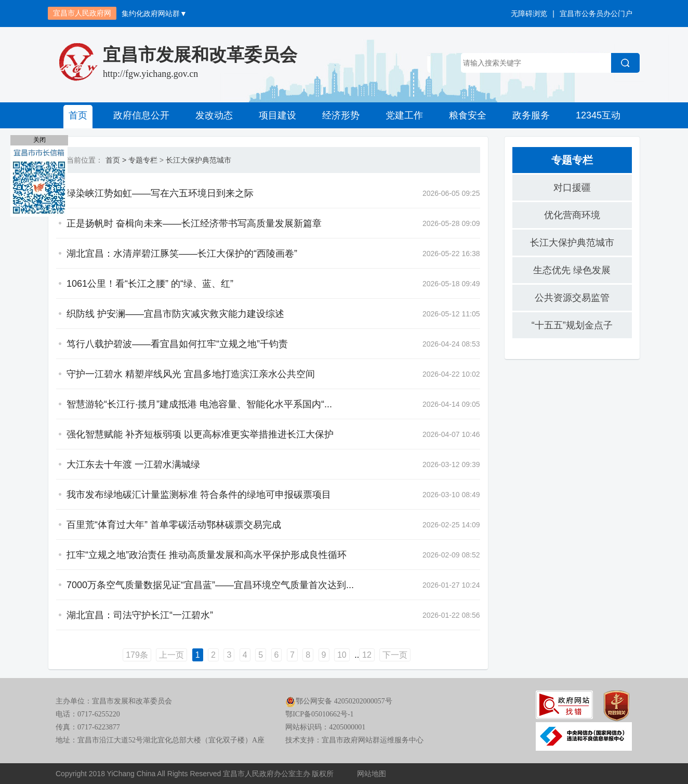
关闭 (39, 140)
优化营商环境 (572, 215)
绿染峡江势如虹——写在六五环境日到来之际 (160, 193)
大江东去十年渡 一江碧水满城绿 (133, 464)
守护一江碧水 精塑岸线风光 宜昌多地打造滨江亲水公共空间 (191, 374)
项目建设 (277, 115)
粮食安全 (468, 115)
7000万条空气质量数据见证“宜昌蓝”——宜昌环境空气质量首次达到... (210, 585)
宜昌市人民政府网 (82, 13)
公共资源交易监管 (572, 298)
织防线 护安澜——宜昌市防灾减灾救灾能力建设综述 (175, 314)
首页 (78, 115)
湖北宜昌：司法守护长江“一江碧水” (140, 615)
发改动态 (214, 115)
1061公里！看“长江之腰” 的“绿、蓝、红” (150, 284)
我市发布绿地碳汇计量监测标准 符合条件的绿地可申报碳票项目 (199, 495)
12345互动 (598, 115)
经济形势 (341, 115)
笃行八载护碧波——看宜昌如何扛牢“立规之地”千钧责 (177, 344)
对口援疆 (572, 188)
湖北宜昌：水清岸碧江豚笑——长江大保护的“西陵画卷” (182, 254)
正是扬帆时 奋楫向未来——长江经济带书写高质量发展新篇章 (194, 223)
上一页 (171, 655)
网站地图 (372, 774)
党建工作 (404, 115)
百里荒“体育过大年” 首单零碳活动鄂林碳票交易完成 (174, 525)
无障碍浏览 (529, 14)
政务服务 (531, 115)
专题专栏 (143, 160)
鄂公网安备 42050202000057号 (339, 701)
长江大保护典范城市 (199, 160)
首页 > (116, 160)
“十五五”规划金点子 (572, 325)
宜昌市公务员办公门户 (596, 14)
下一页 (395, 655)
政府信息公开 (141, 115)
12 (367, 655)
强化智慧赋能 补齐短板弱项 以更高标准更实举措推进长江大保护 (200, 434)
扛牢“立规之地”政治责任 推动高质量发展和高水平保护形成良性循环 (207, 555)
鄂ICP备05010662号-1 (319, 714)
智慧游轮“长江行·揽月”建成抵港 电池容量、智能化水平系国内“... (199, 404)
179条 (137, 655)
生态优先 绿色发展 (572, 270)
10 (342, 655)
